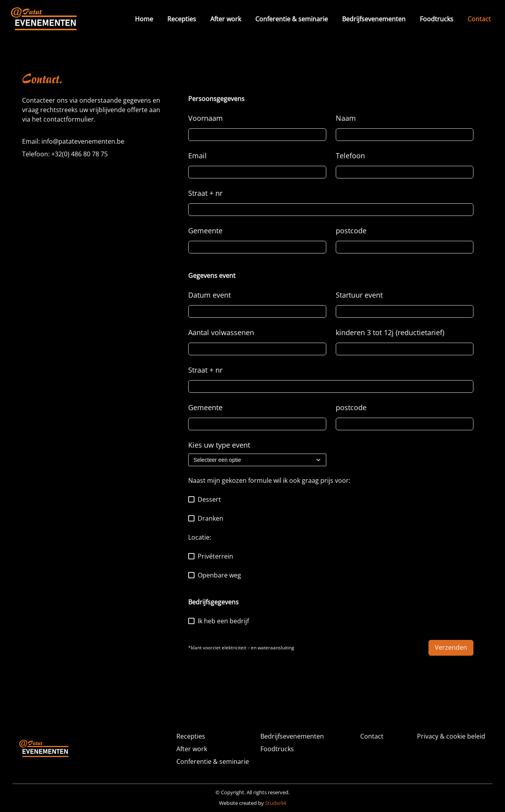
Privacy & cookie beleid (451, 736)
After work (226, 19)
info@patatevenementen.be (83, 141)
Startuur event (359, 295)
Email (197, 156)
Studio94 (276, 803)
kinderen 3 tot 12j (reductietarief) (390, 332)
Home (144, 19)
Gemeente (205, 231)
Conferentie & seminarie (292, 19)
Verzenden (451, 647)
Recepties (182, 19)
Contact (479, 19)
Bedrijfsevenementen (374, 19)
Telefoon (350, 156)
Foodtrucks (437, 19)
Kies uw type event (219, 445)
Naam (346, 118)
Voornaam (206, 118)
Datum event (209, 295)
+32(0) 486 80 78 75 (79, 154)
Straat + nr (205, 193)
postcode (351, 231)
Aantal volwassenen (221, 332)
